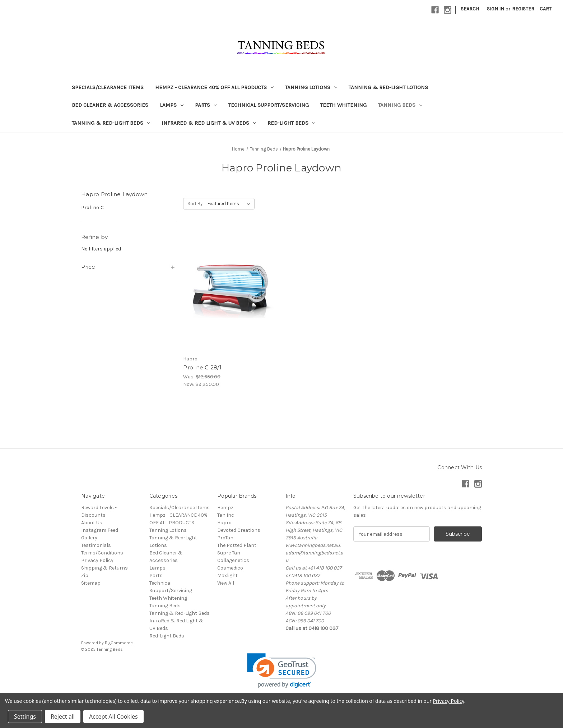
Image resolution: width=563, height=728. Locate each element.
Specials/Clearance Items (108, 87)
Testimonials (96, 545)
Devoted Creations (239, 530)
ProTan (225, 538)
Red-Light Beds (291, 123)
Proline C (92, 207)
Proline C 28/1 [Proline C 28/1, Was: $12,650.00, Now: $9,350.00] (202, 367)
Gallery (89, 538)
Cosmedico (230, 568)
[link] (282, 671)
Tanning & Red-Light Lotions (388, 87)
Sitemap (91, 583)
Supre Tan (229, 553)
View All (226, 583)
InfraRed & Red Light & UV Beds (209, 123)
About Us (92, 523)
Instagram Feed (100, 530)
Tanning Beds (400, 105)
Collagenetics (233, 560)
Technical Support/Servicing (269, 105)
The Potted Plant (237, 545)
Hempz (225, 508)
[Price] (128, 267)
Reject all (63, 717)
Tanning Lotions (311, 87)
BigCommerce (119, 643)
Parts (206, 105)
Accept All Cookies (113, 717)
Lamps (172, 105)
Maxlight (227, 575)
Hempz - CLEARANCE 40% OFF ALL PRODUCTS (214, 87)
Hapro (224, 523)
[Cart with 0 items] (546, 9)
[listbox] (230, 204)
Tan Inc (226, 515)
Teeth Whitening (343, 105)
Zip (85, 575)
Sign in (495, 9)
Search (470, 9)
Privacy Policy (97, 560)
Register (523, 9)
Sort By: (196, 204)
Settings (25, 717)
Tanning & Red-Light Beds (111, 123)
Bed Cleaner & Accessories (110, 105)
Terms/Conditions (102, 553)
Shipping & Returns (104, 568)
